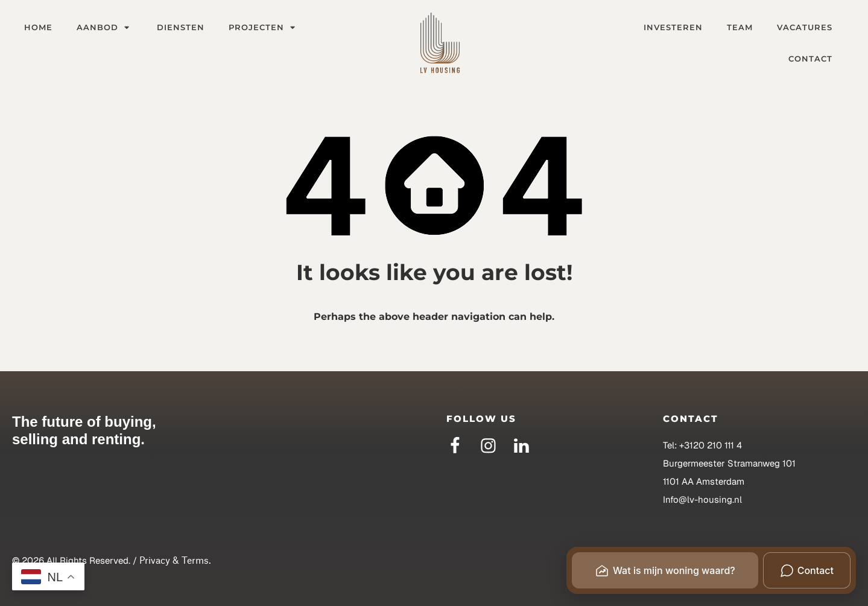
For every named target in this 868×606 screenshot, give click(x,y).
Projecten (264, 27)
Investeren (673, 27)
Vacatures (805, 27)
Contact (810, 59)
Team (740, 27)
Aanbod (105, 27)
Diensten (181, 27)
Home (38, 27)
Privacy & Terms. (175, 560)
